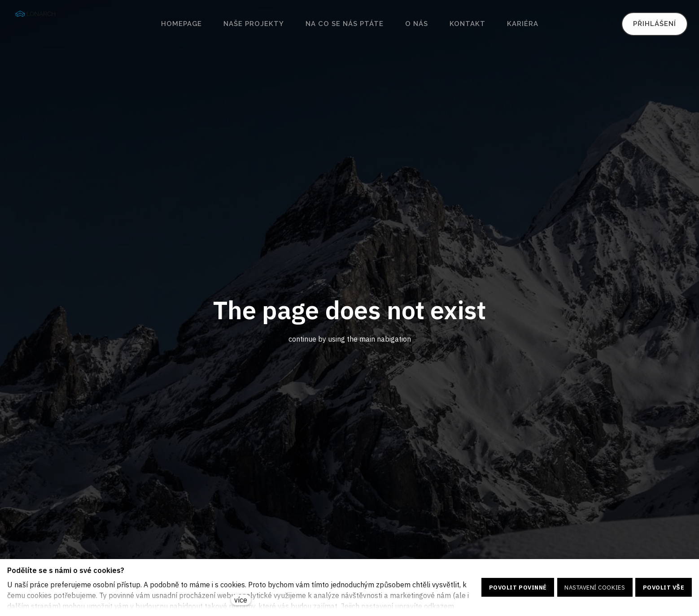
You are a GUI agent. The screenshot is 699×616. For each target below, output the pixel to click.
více (241, 600)
